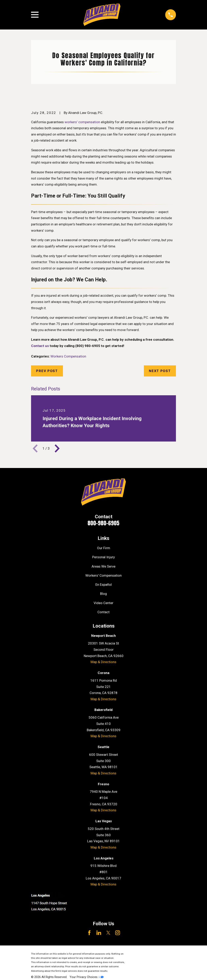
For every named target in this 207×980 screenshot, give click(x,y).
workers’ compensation (82, 122)
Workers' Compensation (103, 575)
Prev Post (47, 371)
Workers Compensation (68, 356)
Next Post (160, 371)
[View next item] (57, 448)
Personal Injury (103, 557)
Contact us (40, 346)
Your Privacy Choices (87, 977)
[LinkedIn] (99, 933)
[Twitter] (108, 933)
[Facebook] (89, 933)
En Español (104, 585)
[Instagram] (118, 933)
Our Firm (104, 548)
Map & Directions (103, 662)
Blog (103, 594)
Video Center (103, 603)
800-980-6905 (103, 523)
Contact (103, 612)
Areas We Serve (103, 566)
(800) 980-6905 (88, 346)
